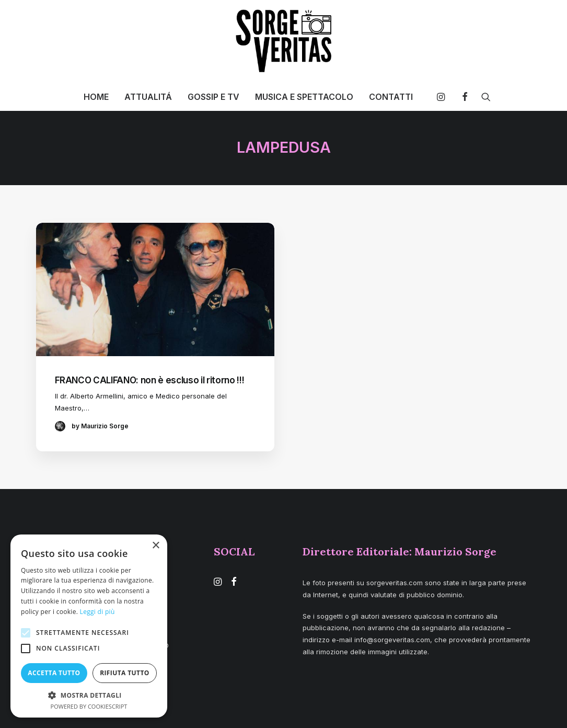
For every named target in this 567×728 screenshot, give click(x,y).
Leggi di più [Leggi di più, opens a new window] (97, 612)
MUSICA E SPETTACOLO (304, 97)
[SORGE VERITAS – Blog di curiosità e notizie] (283, 41)
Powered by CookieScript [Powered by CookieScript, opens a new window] (89, 706)
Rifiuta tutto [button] (125, 673)
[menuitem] (96, 97)
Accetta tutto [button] (54, 673)
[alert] (89, 626)
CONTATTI (391, 97)
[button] (443, 97)
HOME (96, 97)
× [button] (155, 546)
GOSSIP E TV (213, 97)
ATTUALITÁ (148, 97)
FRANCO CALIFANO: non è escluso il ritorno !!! (150, 380)
